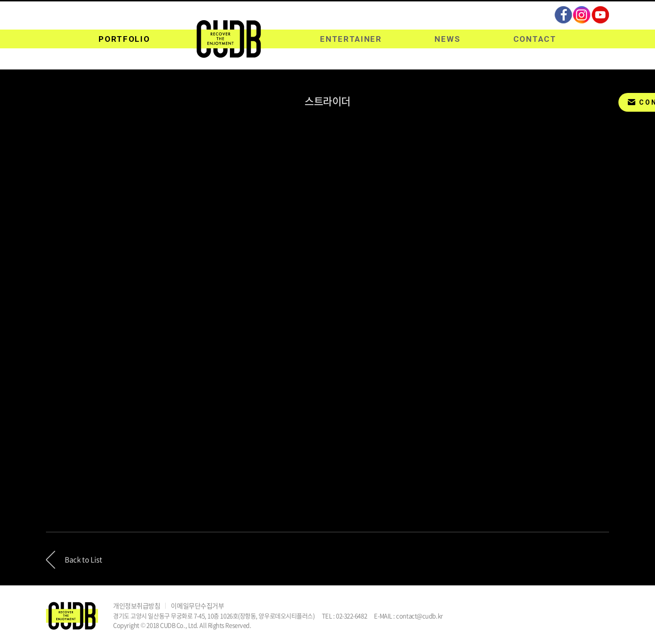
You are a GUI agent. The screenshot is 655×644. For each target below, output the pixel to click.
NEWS (447, 39)
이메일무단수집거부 (197, 606)
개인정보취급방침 (137, 606)
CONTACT (535, 39)
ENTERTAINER (351, 39)
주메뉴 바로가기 (0, 0)
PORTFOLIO (124, 39)
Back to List (84, 560)
